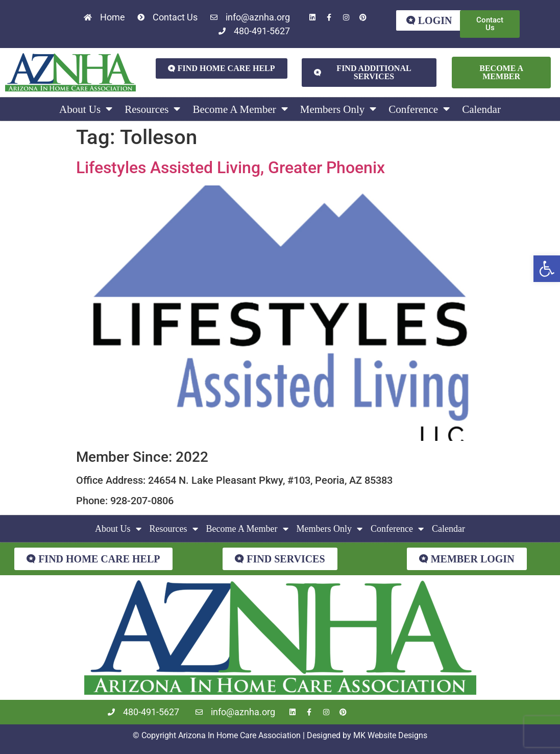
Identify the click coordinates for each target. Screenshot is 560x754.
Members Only (338, 109)
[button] (547, 269)
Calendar (481, 109)
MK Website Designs (390, 735)
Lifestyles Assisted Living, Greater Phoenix (230, 168)
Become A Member (240, 109)
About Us (86, 109)
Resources (152, 109)
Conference (419, 109)
